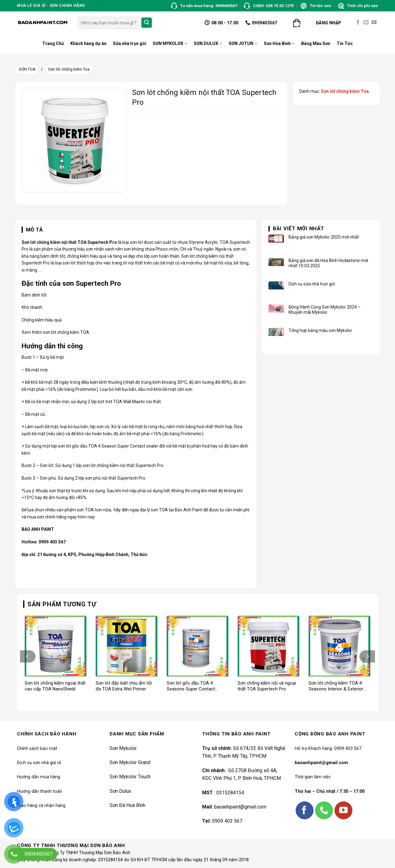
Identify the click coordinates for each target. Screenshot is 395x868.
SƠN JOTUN (243, 44)
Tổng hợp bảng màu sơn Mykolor (320, 330)
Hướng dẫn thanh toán (39, 791)
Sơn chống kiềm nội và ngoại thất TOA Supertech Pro (267, 686)
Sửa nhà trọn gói (130, 43)
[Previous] (28, 656)
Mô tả (34, 230)
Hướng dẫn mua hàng (39, 777)
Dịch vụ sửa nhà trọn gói (312, 284)
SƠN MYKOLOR (170, 44)
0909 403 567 (227, 821)
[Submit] (147, 23)
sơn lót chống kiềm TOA (66, 332)
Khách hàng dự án (88, 43)
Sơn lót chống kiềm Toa (69, 69)
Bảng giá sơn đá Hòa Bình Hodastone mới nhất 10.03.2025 (328, 263)
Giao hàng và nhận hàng (41, 806)
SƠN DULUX (208, 44)
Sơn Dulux (120, 791)
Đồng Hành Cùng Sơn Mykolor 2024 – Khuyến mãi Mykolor (324, 310)
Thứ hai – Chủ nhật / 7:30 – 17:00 (330, 791)
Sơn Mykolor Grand (130, 762)
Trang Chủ (53, 43)
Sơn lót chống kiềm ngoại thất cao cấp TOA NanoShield (55, 686)
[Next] (367, 656)
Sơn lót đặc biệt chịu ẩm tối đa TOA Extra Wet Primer (124, 686)
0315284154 (230, 793)
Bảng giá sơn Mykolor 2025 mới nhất (324, 237)
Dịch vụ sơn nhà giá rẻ (39, 763)
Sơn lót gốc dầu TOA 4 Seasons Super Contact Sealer (191, 686)
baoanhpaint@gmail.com (240, 807)
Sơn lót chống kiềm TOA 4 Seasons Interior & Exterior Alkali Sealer (336, 686)
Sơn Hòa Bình (279, 44)
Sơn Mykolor (123, 748)
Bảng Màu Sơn (316, 43)
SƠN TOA (27, 69)
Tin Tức (345, 43)
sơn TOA (85, 510)
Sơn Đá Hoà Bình (127, 805)
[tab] (32, 230)
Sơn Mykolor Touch (130, 777)
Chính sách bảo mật (37, 749)
